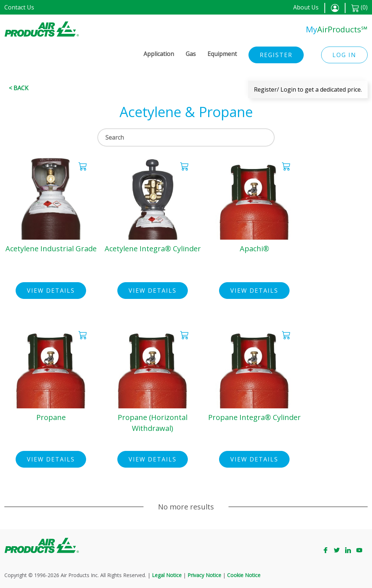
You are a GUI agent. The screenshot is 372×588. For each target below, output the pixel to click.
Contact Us (19, 7)
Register (276, 55)
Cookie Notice (244, 575)
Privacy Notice (204, 575)
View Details (51, 291)
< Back (19, 88)
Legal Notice (167, 575)
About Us (306, 7)
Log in (344, 55)
